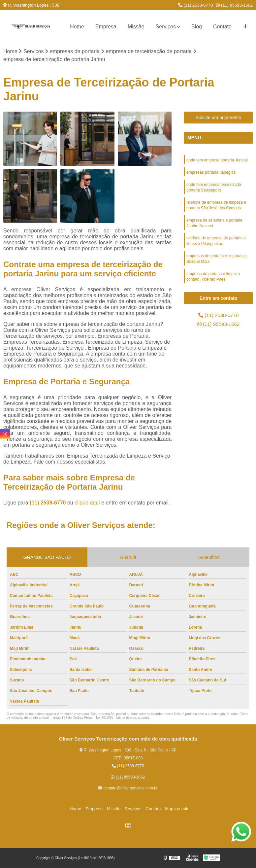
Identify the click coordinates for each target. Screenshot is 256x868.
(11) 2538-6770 (196, 5)
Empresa (106, 27)
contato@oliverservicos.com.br (128, 788)
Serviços (166, 27)
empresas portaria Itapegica (211, 173)
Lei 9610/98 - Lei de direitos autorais (123, 718)
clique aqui (87, 503)
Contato (222, 27)
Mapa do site (175, 809)
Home (77, 27)
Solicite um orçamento (219, 118)
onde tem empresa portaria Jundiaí (217, 160)
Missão (136, 27)
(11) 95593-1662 (234, 5)
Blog (197, 27)
